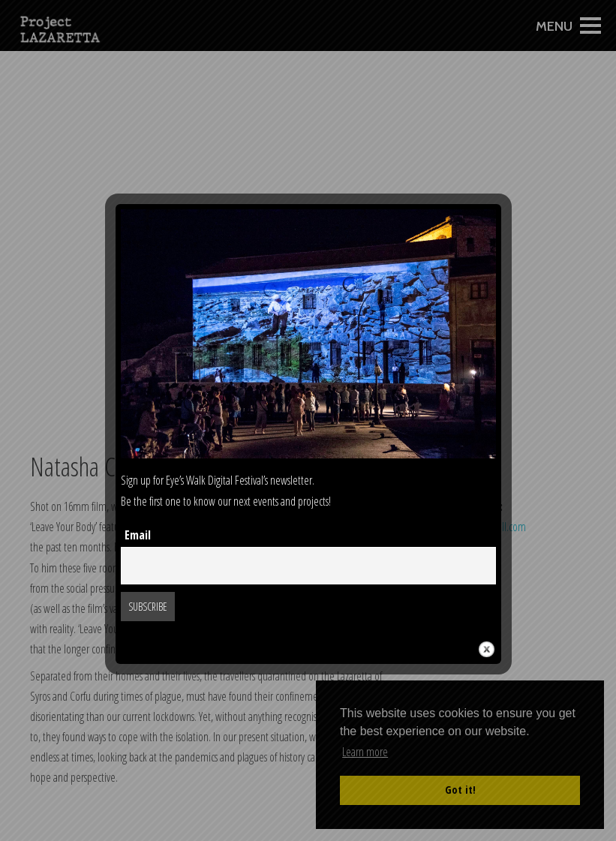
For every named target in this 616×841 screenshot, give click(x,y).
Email (138, 535)
